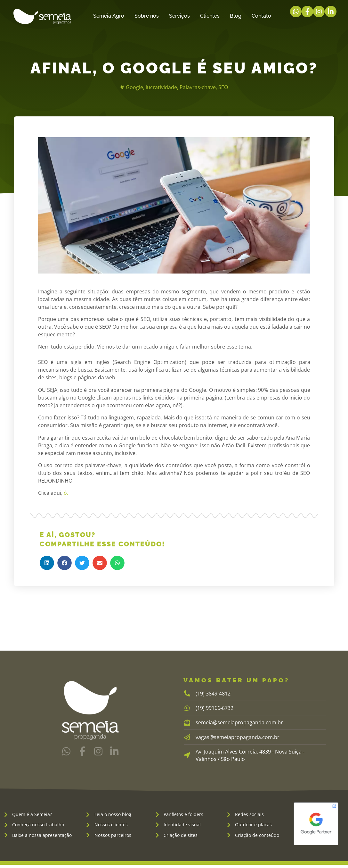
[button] (47, 563)
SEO (223, 87)
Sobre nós (147, 16)
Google (134, 87)
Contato (261, 16)
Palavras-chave (198, 87)
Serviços (179, 16)
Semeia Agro (109, 16)
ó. (65, 493)
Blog (236, 16)
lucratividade (161, 87)
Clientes (210, 16)
